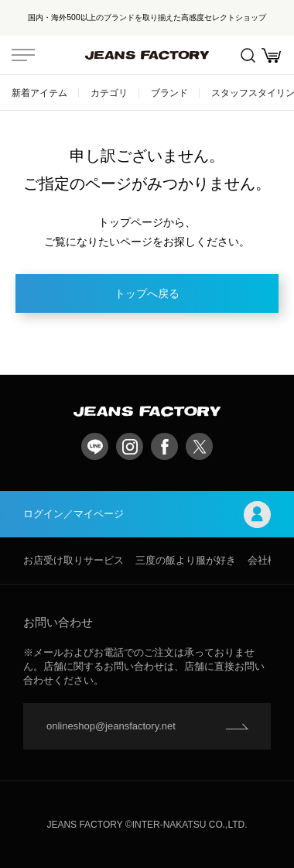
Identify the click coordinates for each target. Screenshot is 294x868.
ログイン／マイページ (147, 515)
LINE (95, 446)
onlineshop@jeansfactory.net (111, 726)
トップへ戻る (147, 293)
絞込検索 (248, 55)
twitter (199, 446)
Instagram (130, 446)
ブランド (169, 93)
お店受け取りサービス (73, 560)
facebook (164, 446)
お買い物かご (271, 55)
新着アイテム (39, 93)
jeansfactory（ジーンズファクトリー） (147, 55)
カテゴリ (109, 93)
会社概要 (268, 560)
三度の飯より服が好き (186, 560)
